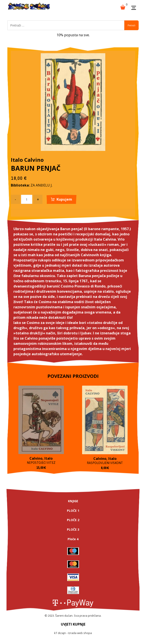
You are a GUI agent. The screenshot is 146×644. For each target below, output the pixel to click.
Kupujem (64, 199)
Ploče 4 (73, 539)
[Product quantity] (27, 199)
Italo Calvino (27, 160)
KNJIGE (73, 501)
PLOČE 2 (73, 520)
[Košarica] (123, 7)
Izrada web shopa (80, 633)
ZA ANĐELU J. (41, 185)
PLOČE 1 (73, 511)
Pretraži (131, 25)
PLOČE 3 (73, 529)
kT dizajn (60, 633)
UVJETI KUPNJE (73, 624)
